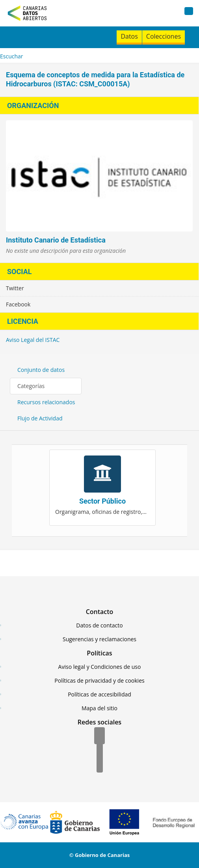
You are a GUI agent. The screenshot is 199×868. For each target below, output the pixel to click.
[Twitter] (100, 750)
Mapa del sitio (99, 708)
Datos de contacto (99, 625)
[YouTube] (100, 765)
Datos (129, 36)
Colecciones (164, 36)
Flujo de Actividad (40, 418)
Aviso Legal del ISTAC (33, 340)
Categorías (31, 386)
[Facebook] (99, 736)
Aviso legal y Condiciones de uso (100, 667)
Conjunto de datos (41, 370)
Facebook (18, 304)
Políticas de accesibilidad (99, 694)
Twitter (15, 288)
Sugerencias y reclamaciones (99, 639)
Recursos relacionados (46, 402)
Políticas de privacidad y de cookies (99, 680)
